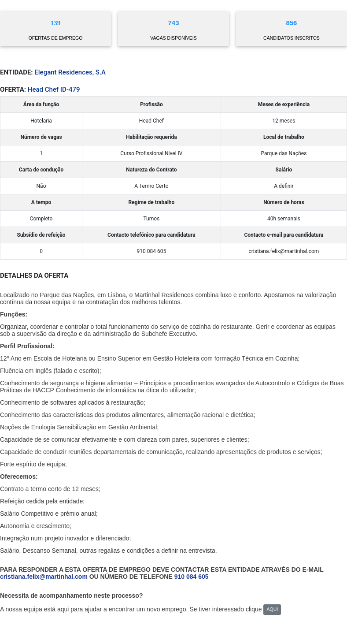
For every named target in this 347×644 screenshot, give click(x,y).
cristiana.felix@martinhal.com (44, 577)
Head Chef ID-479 (54, 89)
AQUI (272, 609)
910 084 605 (192, 577)
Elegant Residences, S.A (70, 72)
